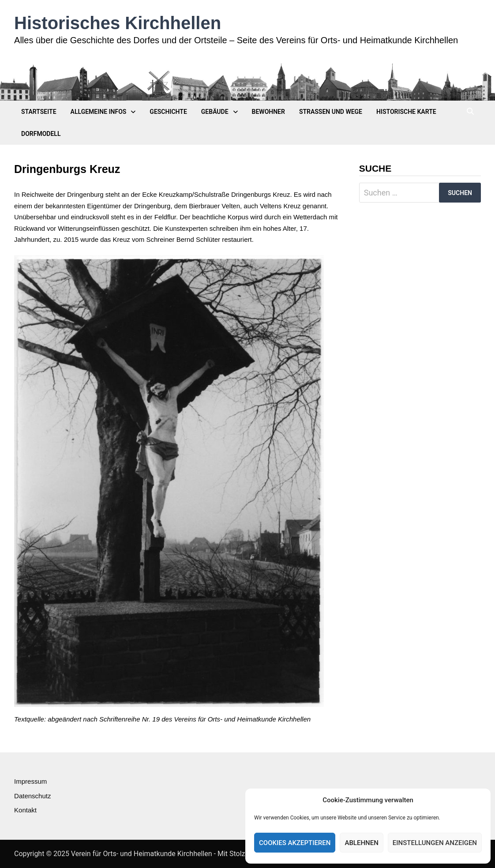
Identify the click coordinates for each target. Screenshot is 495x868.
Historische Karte (406, 112)
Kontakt (25, 810)
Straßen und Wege (331, 112)
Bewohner (268, 112)
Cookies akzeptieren (295, 843)
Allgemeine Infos (99, 112)
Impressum (30, 781)
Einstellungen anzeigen (435, 843)
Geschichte (168, 112)
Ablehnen (361, 843)
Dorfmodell (41, 134)
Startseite (39, 112)
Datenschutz (32, 796)
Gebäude (215, 112)
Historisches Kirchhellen (118, 23)
